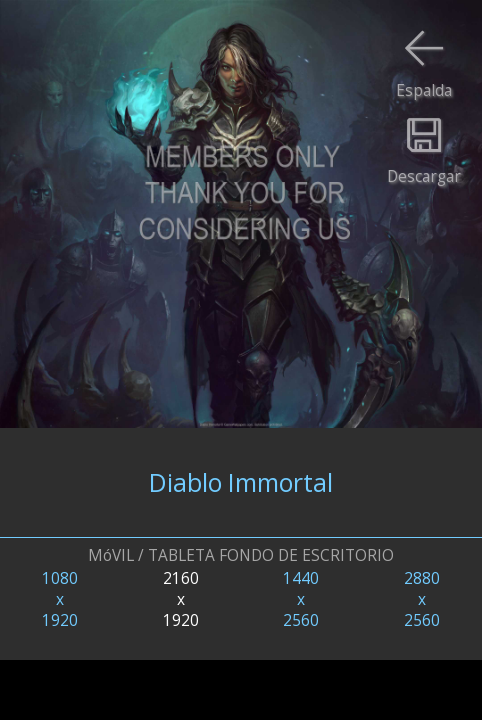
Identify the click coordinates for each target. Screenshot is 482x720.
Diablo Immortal (241, 482)
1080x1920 (60, 599)
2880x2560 (422, 599)
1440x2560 (301, 599)
